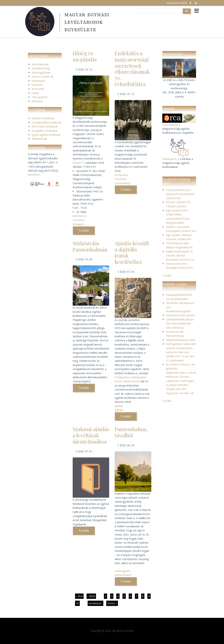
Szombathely (122, 183)
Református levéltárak (45, 126)
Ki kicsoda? (38, 89)
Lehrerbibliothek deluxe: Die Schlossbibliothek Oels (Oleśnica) (180, 324)
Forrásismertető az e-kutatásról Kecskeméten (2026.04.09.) (180, 194)
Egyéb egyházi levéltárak (46, 135)
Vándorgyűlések (41, 73)
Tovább (86, 232)
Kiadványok (38, 81)
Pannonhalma (123, 575)
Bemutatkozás (40, 64)
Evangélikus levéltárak (44, 131)
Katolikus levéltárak (43, 118)
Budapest (78, 224)
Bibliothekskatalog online (181, 340)
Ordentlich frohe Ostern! (180, 315)
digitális (119, 410)
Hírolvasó (37, 101)
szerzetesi (79, 220)
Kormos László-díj (42, 77)
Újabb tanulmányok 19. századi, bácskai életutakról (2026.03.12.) (180, 256)
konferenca (79, 216)
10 (78, 603)
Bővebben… (35, 175)
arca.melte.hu (170, 125)
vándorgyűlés (123, 571)
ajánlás (119, 406)
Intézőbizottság (41, 68)
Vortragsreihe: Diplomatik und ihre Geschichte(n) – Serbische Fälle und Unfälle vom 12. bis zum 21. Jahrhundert (181, 352)
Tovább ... (168, 276)
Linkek (35, 93)
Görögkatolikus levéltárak (47, 122)
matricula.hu (170, 159)
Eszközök (37, 85)
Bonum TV (79, 163)
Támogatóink (40, 97)
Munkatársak (39, 139)
